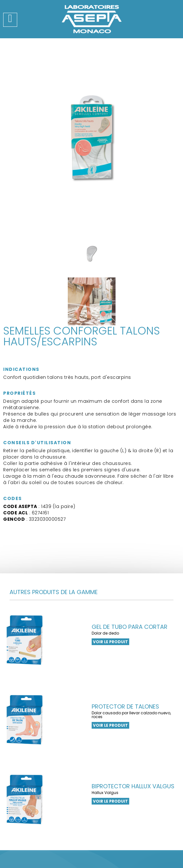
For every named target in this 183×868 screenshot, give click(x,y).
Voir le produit (110, 642)
